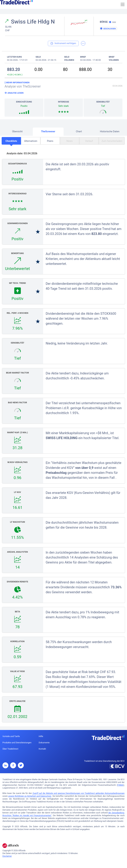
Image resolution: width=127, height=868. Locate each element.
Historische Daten (110, 131)
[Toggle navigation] (123, 4)
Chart (79, 131)
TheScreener (48, 131)
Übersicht (17, 131)
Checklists (11, 141)
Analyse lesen (15, 93)
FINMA (121, 785)
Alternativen (31, 141)
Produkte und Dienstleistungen (17, 743)
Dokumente (44, 743)
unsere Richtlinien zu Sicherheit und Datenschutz (30, 796)
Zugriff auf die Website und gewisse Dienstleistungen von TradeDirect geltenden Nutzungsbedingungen (78, 793)
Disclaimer (7, 856)
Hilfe (41, 736)
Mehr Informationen (17, 83)
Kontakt (42, 749)
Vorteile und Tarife (11, 736)
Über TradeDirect (10, 749)
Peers (50, 141)
